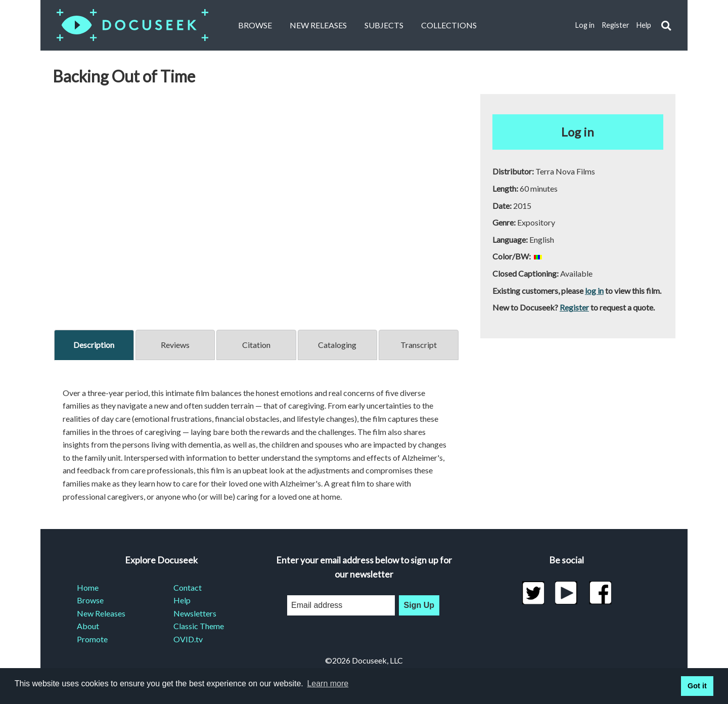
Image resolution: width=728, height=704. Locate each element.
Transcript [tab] (419, 345)
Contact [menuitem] (188, 587)
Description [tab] (94, 345)
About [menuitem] (88, 626)
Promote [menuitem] (92, 639)
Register (616, 25)
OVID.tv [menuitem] (188, 639)
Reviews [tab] (175, 345)
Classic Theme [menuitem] (199, 626)
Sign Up (419, 605)
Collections (449, 25)
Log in (585, 25)
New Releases (318, 25)
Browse (255, 25)
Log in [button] (578, 132)
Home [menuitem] (88, 587)
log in (594, 291)
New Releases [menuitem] (101, 613)
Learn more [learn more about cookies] (328, 684)
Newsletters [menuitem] (195, 613)
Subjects (384, 25)
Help (644, 25)
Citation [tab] (256, 345)
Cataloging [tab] (337, 345)
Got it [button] (697, 686)
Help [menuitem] (182, 600)
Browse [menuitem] (90, 600)
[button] (666, 26)
